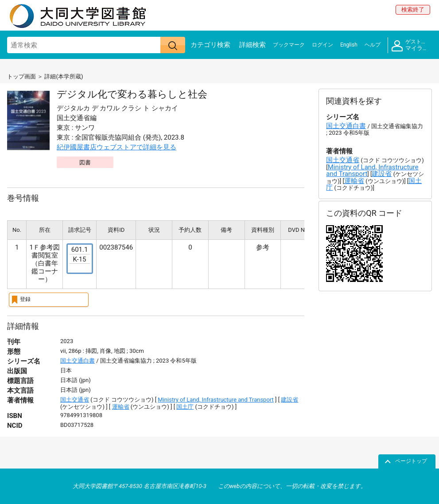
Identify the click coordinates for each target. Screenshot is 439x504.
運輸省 (121, 407)
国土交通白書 (78, 361)
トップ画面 (21, 76)
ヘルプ (373, 45)
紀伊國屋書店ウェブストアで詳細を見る (117, 147)
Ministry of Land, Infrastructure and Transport (216, 400)
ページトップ (411, 461)
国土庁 (185, 407)
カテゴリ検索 (210, 45)
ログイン (322, 45)
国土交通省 (75, 400)
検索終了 (413, 10)
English (349, 45)
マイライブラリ (412, 45)
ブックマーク (289, 45)
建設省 (289, 400)
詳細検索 (253, 45)
